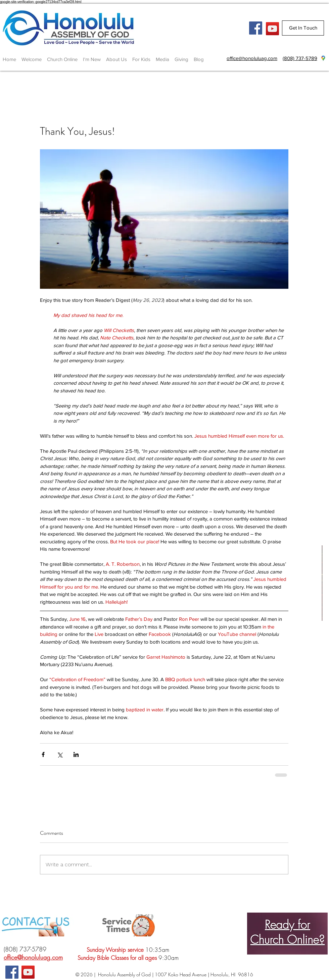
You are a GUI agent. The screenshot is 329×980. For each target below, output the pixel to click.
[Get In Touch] (303, 28)
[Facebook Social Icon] (256, 28)
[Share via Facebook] (43, 754)
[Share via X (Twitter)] (60, 754)
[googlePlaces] (323, 58)
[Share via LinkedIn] (76, 754)
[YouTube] (272, 29)
